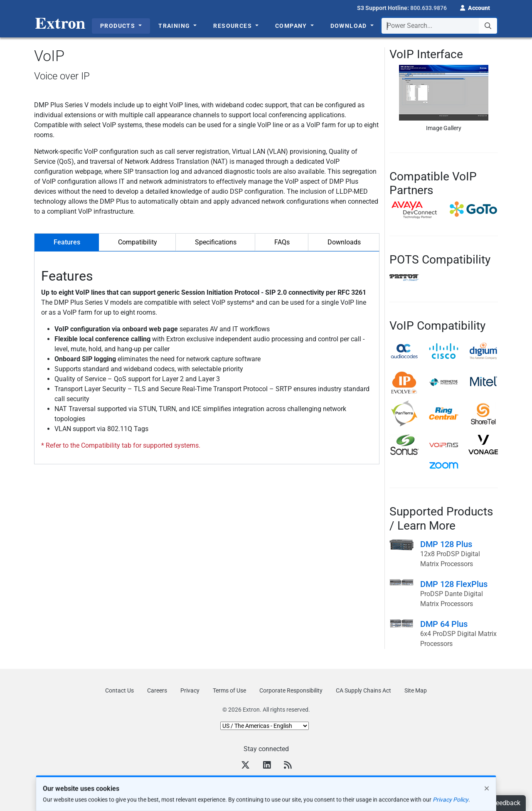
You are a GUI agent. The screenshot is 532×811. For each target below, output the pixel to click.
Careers (157, 690)
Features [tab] (67, 242)
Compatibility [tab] (138, 242)
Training (175, 26)
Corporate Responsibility (291, 690)
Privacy (190, 690)
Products (119, 26)
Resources (233, 26)
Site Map (416, 690)
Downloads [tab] (344, 242)
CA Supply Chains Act (363, 690)
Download (350, 26)
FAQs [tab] (282, 242)
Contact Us (119, 690)
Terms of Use (229, 690)
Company (292, 26)
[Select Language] (265, 726)
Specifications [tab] (216, 242)
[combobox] (439, 26)
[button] (475, 7)
